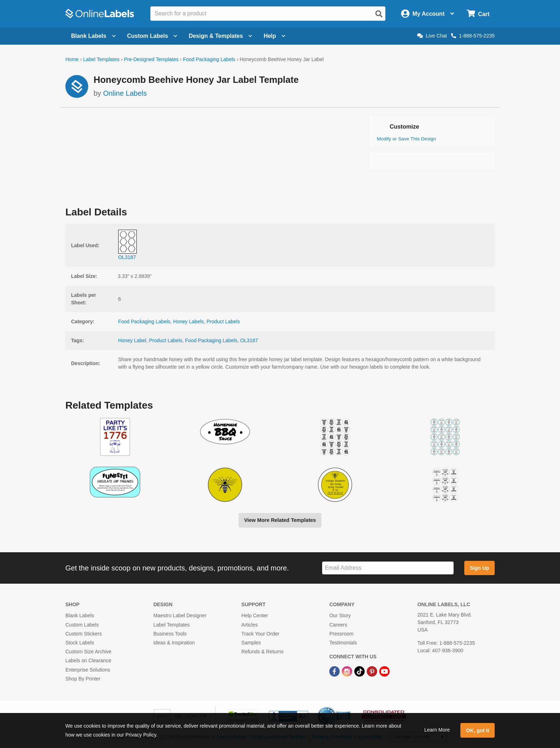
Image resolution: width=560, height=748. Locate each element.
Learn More (437, 730)
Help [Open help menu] (274, 36)
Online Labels (125, 93)
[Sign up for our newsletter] (388, 568)
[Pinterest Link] (373, 671)
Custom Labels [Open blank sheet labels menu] (152, 36)
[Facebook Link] (335, 671)
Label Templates (101, 59)
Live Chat (432, 36)
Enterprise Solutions (88, 670)
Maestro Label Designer (180, 615)
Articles (250, 625)
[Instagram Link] (348, 671)
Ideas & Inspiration (174, 643)
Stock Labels (80, 643)
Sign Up (479, 568)
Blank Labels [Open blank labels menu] (93, 36)
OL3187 (249, 340)
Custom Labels (82, 625)
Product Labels (223, 321)
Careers (338, 625)
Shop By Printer (83, 679)
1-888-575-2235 (473, 36)
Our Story (340, 615)
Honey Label (132, 340)
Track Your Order (260, 634)
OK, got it (478, 730)
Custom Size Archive (88, 652)
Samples (251, 643)
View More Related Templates (280, 520)
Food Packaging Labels (209, 59)
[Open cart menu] (478, 14)
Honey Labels (189, 321)
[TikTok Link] (360, 671)
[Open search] (379, 14)
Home (72, 59)
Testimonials (343, 643)
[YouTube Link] (384, 671)
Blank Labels (80, 615)
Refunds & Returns (262, 652)
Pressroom (341, 634)
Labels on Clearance (88, 660)
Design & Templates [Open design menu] (220, 36)
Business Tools (170, 634)
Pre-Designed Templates (151, 59)
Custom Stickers (84, 634)
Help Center (255, 615)
